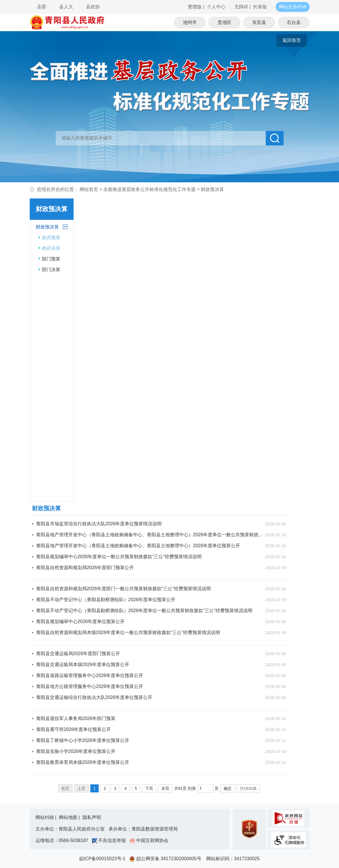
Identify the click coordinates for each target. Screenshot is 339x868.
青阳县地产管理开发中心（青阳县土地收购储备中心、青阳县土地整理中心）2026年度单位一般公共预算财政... (149, 535)
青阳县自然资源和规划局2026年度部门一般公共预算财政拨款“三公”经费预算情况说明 (123, 589)
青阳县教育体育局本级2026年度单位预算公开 (83, 762)
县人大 (66, 7)
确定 (228, 788)
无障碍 (241, 7)
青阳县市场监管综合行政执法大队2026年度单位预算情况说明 (99, 524)
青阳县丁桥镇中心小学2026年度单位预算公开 (83, 740)
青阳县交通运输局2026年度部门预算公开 (78, 654)
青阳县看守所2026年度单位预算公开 (74, 729)
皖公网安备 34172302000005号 (167, 859)
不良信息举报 (110, 840)
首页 (65, 788)
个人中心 (216, 7)
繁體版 (195, 7)
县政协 (93, 7)
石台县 (294, 22)
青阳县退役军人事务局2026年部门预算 (76, 718)
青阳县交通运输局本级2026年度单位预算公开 (83, 664)
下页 (149, 788)
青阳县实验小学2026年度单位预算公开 (76, 751)
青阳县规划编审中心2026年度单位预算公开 (80, 622)
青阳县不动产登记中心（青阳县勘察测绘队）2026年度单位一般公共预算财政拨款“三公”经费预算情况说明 (144, 611)
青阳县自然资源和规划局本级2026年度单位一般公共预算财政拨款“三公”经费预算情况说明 (128, 632)
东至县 (259, 22)
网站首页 (89, 189)
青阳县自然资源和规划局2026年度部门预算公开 (85, 568)
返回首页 (292, 40)
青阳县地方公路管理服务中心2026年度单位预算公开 (90, 686)
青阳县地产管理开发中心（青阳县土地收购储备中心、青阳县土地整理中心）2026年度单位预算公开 (138, 546)
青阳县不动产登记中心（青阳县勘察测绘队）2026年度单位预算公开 (106, 600)
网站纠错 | (47, 817)
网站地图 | (70, 817)
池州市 (190, 22)
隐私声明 (92, 817)
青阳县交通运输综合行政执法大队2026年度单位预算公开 (94, 697)
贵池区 (224, 22)
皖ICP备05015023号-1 (104, 859)
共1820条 (248, 788)
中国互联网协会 (149, 840)
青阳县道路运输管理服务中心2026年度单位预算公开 (90, 675)
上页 (81, 788)
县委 (42, 7)
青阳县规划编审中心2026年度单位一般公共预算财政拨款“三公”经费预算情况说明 (119, 557)
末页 (165, 788)
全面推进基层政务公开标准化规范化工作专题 (149, 189)
